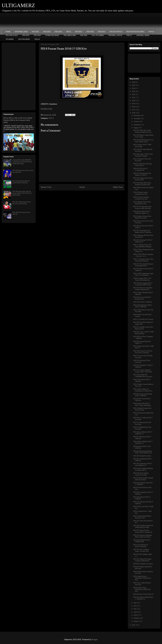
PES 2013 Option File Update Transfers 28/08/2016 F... (142, 560)
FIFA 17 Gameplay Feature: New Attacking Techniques (143, 260)
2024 (134, 88)
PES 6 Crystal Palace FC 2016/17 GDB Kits (141, 546)
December (137, 116)
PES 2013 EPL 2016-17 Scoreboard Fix (141, 169)
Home (82, 187)
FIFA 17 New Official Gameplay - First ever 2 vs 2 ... (143, 255)
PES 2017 (79, 32)
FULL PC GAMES (98, 35)
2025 (134, 85)
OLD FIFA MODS (24, 39)
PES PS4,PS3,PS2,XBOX (135, 32)
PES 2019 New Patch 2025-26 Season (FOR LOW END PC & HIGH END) (22, 193)
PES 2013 (102, 32)
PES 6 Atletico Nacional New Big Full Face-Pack (142, 217)
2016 (134, 113)
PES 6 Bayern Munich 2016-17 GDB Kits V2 (143, 433)
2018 (134, 107)
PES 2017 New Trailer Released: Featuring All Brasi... (143, 265)
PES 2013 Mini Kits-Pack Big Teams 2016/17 (143, 165)
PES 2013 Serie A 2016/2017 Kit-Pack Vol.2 (142, 298)
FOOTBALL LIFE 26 (115, 35)
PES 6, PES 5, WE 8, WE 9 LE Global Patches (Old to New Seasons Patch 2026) (18, 120)
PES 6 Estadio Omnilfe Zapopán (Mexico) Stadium (143, 479)
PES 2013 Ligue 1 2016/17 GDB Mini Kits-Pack (143, 333)
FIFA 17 (129, 35)
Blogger (94, 640)
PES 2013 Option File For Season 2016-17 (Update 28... (143, 531)
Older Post (118, 187)
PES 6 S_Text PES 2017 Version (143, 319)
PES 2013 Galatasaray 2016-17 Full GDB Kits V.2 (143, 464)
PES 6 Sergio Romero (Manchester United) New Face (142, 578)
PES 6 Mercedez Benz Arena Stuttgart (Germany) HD (142, 184)
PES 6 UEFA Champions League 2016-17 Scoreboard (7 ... (143, 274)
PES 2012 (26, 35)
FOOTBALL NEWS (143, 35)
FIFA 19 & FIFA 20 (116, 32)
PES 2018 (90, 32)
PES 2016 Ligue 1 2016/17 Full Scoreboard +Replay (143, 155)
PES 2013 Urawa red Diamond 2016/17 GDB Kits (143, 395)
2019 (134, 104)
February (137, 618)
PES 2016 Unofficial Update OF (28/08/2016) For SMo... (143, 526)
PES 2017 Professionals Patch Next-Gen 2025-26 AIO (21, 203)
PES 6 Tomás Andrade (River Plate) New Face (142, 517)
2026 (134, 82)
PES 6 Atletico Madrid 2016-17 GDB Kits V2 (143, 442)
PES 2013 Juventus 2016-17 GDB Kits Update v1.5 (142, 212)
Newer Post (46, 187)
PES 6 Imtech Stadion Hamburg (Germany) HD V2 (143, 469)
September (137, 125)
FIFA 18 (151, 32)
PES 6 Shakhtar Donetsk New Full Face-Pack (142, 409)
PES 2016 (37, 35)
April (135, 612)
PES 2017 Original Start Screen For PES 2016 (143, 179)
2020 (134, 101)
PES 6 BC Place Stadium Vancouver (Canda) (141, 474)
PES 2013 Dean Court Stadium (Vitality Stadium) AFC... (143, 289)
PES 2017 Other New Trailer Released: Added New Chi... (143, 131)
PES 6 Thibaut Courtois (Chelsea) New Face (141, 193)
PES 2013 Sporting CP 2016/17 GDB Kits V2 (143, 241)
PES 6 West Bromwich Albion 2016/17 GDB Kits (143, 306)
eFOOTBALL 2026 (21, 32)
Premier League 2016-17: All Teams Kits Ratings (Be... (142, 279)
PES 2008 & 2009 (70, 35)
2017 (134, 110)
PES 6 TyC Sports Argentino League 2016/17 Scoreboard (143, 371)
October (136, 122)
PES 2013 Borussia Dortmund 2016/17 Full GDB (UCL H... (143, 452)
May (135, 609)
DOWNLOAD (46, 109)
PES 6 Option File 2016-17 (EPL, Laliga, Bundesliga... (142, 404)
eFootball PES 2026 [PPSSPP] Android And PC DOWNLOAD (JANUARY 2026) (22, 162)
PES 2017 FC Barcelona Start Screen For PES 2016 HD (142, 208)
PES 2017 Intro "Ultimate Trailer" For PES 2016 (141, 550)
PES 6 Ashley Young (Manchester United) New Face (142, 590)
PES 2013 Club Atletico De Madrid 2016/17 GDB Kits (142, 231)
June (135, 606)
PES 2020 (47, 32)
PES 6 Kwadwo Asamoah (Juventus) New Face (141, 198)
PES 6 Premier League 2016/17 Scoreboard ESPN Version (143, 284)
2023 (134, 91)
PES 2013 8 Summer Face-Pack (143, 564)
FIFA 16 (37, 39)
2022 (134, 94)
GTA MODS (10, 39)
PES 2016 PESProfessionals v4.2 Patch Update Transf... (143, 141)
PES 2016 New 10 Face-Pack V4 (143, 594)
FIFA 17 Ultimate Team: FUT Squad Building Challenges (142, 246)
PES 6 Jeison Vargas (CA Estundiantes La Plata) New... (143, 390)
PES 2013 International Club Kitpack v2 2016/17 (142, 174)
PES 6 (69, 32)
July (135, 603)
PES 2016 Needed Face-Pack (142, 456)
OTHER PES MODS (52, 35)
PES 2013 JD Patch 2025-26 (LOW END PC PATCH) (21, 182)
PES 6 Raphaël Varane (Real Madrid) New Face (142, 203)
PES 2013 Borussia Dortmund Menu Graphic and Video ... (143, 536)
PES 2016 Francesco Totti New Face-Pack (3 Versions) (143, 352)
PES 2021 (35, 32)
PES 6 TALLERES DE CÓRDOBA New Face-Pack (143, 376)
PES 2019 (58, 32)
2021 (134, 98)
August (136, 128)
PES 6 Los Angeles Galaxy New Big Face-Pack (143, 328)
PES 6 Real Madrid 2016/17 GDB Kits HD (142, 541)
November (137, 119)
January (136, 621)
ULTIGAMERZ (18, 5)
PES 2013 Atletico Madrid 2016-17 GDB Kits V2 (143, 598)
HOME (8, 32)
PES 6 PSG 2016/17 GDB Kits (143, 302)
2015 (134, 625)
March (136, 615)
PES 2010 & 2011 (12, 35)
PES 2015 (84, 35)
